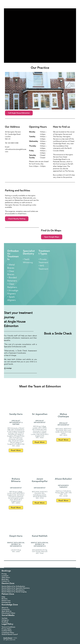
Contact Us (6, 581)
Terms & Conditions (8, 627)
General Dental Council (10, 634)
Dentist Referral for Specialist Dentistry (16, 588)
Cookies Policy (7, 631)
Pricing (4, 574)
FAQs (3, 597)
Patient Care (6, 601)
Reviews (5, 599)
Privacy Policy (7, 629)
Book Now (5, 579)
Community (6, 609)
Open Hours (6, 577)
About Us (5, 608)
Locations (5, 576)
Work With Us (7, 611)
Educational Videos (8, 613)
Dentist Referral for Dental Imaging (14, 592)
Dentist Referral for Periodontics (13, 590)
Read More (16, 450)
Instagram (5, 620)
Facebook (5, 622)
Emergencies (6, 602)
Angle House (8, 638)
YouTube (5, 618)
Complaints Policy (8, 633)
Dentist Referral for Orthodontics (13, 586)
